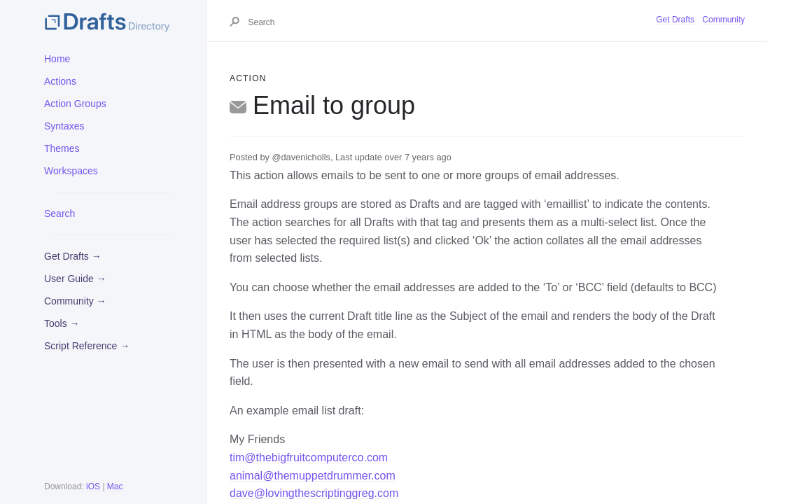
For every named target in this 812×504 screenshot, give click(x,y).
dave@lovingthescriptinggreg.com (314, 493)
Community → (75, 301)
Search (59, 213)
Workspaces (71, 171)
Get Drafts (675, 20)
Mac (115, 486)
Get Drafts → (73, 256)
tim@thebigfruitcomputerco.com (309, 457)
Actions (60, 81)
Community (723, 20)
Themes (62, 148)
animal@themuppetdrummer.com (313, 476)
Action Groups (75, 104)
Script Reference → (87, 346)
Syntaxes (64, 126)
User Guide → (75, 279)
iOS (93, 486)
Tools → (62, 323)
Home (57, 59)
